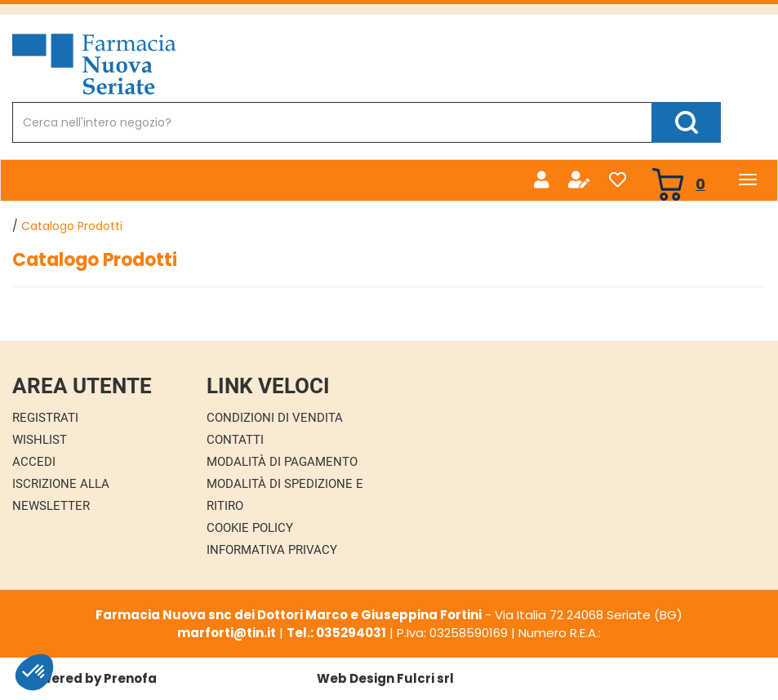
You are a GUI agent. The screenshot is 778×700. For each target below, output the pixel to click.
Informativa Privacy (272, 550)
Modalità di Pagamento (282, 462)
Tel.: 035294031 (336, 633)
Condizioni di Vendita (275, 418)
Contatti (235, 440)
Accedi (34, 462)
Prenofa (130, 678)
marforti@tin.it (227, 633)
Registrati (45, 418)
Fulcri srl (425, 678)
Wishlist (40, 440)
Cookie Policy (250, 528)
